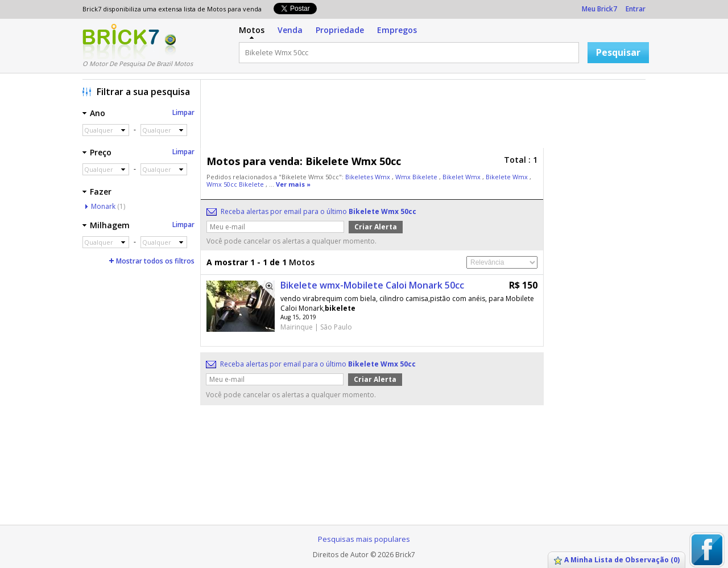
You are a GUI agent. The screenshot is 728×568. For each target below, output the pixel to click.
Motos (252, 30)
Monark (103, 206)
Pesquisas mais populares (364, 539)
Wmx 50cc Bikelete (236, 184)
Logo (121, 42)
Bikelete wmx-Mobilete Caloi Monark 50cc (372, 285)
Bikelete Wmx (508, 177)
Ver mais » (293, 184)
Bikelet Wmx (462, 177)
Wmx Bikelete (417, 177)
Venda (290, 30)
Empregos (397, 30)
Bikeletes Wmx (369, 177)
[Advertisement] (426, 117)
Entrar (636, 9)
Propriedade (340, 30)
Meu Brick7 (599, 9)
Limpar (183, 112)
